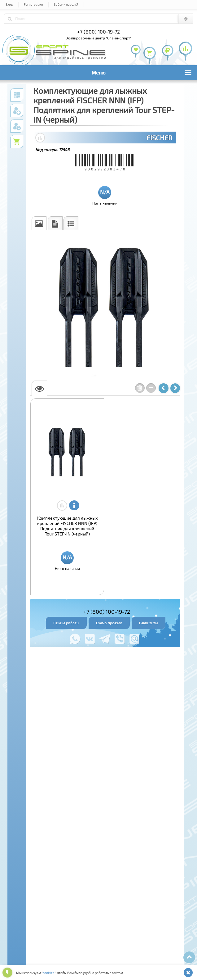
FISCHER (160, 138)
